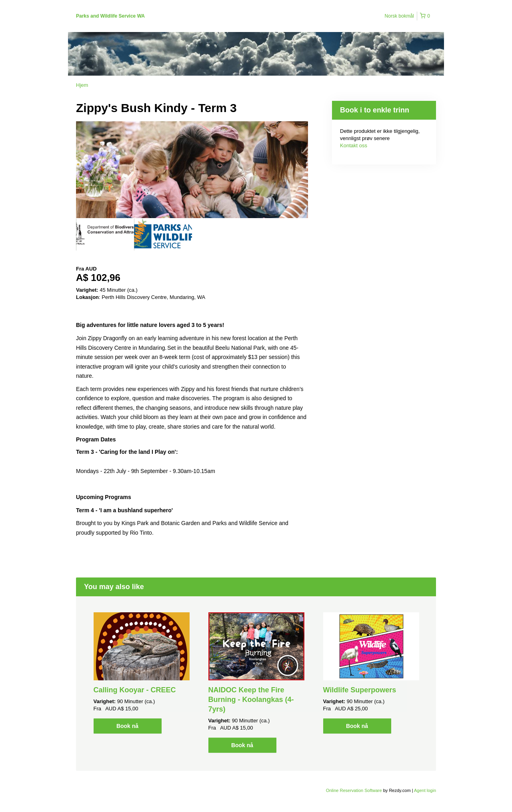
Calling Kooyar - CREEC (135, 690)
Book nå (127, 726)
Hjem (82, 85)
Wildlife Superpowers (360, 690)
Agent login (425, 790)
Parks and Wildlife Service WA (110, 16)
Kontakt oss (354, 145)
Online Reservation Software (354, 790)
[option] (105, 235)
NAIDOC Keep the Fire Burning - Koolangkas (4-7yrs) (251, 700)
